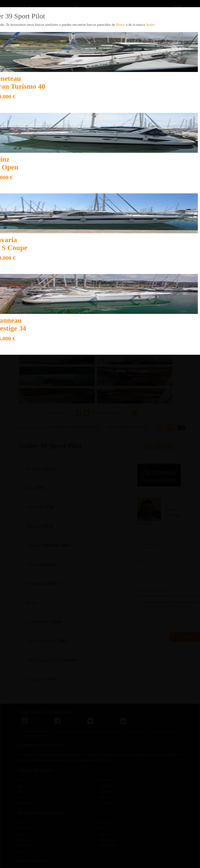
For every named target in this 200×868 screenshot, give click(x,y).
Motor (120, 25)
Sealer (150, 25)
